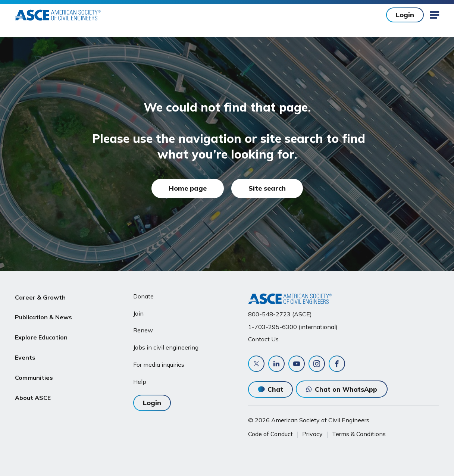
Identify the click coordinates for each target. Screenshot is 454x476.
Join (138, 313)
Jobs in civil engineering (166, 347)
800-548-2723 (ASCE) (280, 314)
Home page (188, 188)
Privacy (312, 434)
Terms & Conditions (359, 434)
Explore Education (41, 332)
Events (25, 350)
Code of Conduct (270, 434)
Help (140, 382)
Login (405, 15)
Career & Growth (40, 296)
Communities (34, 367)
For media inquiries (159, 364)
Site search (267, 188)
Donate (143, 296)
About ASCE (33, 385)
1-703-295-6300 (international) (293, 327)
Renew (143, 330)
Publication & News (43, 314)
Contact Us (263, 339)
